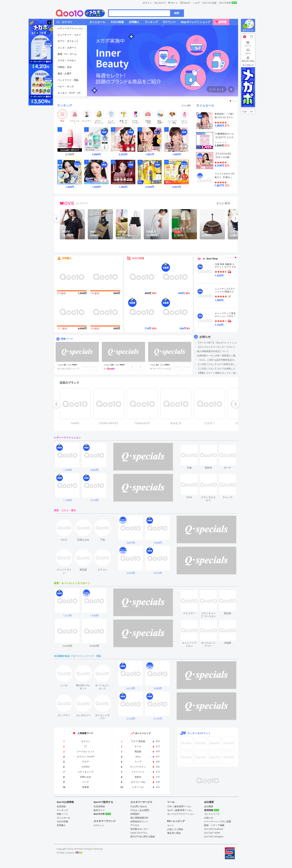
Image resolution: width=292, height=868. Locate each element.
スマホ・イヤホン (67, 60)
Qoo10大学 (225, 3)
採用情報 (209, 810)
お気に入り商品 (175, 829)
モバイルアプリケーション (181, 814)
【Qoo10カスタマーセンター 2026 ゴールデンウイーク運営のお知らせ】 (217, 347)
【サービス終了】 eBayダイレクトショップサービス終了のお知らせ (217, 343)
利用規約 (135, 814)
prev (57, 218)
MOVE (67, 203)
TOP (244, 112)
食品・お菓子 (64, 73)
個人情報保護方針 (139, 818)
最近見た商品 (174, 833)
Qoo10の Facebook (214, 829)
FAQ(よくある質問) (140, 810)
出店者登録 (99, 806)
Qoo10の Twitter (212, 833)
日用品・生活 (64, 67)
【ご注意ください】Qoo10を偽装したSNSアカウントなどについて (217, 369)
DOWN (252, 111)
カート (175, 3)
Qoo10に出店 (210, 3)
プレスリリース (212, 814)
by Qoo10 (82, 203)
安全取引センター (139, 829)
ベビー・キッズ (66, 86)
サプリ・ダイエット (68, 41)
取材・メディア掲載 (214, 825)
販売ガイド (99, 810)
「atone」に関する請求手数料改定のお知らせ (217, 360)
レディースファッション (70, 28)
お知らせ (205, 337)
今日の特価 (138, 258)
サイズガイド (248, 65)
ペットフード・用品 (68, 80)
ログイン (147, 3)
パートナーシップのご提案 (218, 822)
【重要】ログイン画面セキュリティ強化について (217, 373)
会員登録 (61, 806)
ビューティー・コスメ (69, 35)
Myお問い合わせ (139, 806)
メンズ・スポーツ (67, 48)
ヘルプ (196, 3)
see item (192, 447)
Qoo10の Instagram (214, 837)
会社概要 (209, 806)
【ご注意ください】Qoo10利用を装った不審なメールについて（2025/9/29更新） (217, 364)
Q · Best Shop (210, 259)
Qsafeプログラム (139, 833)
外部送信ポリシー (139, 822)
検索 (177, 13)
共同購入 (67, 258)
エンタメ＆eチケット (199, 733)
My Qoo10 (160, 3)
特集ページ (67, 339)
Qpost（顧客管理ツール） (180, 810)
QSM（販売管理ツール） (180, 806)
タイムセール (205, 105)
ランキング (64, 105)
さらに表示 (186, 105)
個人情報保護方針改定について (213, 351)
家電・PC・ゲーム (67, 54)
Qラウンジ (99, 825)
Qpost (187, 3)
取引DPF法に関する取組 (143, 837)
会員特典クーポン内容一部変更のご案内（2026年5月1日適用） (217, 356)
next (235, 218)
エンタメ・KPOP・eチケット (72, 93)
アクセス (135, 825)
